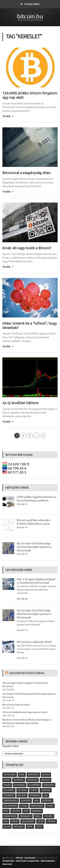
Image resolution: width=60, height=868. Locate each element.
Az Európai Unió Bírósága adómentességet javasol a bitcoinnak (34, 547)
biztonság (19, 780)
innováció (35, 795)
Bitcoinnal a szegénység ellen (27, 173)
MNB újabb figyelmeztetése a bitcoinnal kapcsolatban (37, 499)
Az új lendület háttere (20, 403)
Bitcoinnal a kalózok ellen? (34, 642)
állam (7, 827)
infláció (22, 795)
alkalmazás (10, 775)
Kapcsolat (7, 864)
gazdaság (46, 790)
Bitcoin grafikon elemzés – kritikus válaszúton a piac (34, 522)
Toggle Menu (30, 4)
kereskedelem (11, 800)
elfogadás (20, 785)
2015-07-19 (22, 554)
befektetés (33, 775)
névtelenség (37, 806)
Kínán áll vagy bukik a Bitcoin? (27, 248)
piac (6, 811)
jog (46, 795)
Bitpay (7, 780)
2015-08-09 (22, 599)
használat (9, 795)
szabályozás (10, 816)
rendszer (37, 811)
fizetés (34, 790)
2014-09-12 (22, 504)
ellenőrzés (34, 785)
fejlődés (22, 790)
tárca (38, 816)
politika (16, 811)
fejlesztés (9, 790)
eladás (7, 785)
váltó (41, 821)
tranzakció (26, 816)
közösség (47, 800)
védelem (51, 821)
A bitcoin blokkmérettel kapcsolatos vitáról (25, 712)
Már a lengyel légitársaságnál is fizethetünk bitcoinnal (36, 581)
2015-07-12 (22, 658)
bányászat (32, 780)
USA (6, 821)
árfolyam (19, 827)
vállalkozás (28, 821)
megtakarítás (10, 806)
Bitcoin (46, 775)
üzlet (39, 827)
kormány (26, 800)
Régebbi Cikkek (10, 746)
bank (22, 775)
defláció (46, 780)
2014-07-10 (22, 527)
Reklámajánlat (48, 861)
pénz (26, 811)
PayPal (50, 806)
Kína (36, 800)
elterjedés (49, 785)
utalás (15, 821)
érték (30, 827)
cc (3, 858)
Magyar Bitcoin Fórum (27, 673)
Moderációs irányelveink (27, 861)
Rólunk (19, 858)
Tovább (8, 116)
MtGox (24, 806)
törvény (49, 816)
